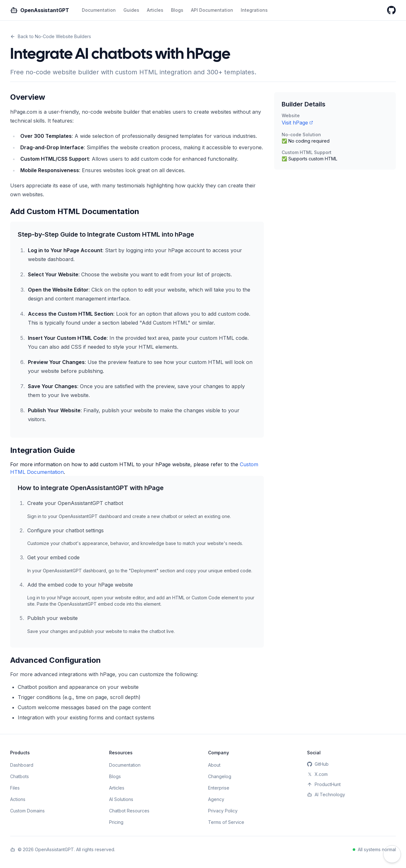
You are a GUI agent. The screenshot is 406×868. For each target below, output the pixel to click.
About (214, 765)
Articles (155, 10)
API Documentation (212, 10)
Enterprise (219, 788)
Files (15, 788)
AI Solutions (121, 799)
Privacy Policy (223, 811)
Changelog (220, 776)
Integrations (254, 10)
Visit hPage (297, 123)
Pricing (116, 822)
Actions (18, 799)
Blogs (177, 10)
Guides (131, 10)
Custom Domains (27, 811)
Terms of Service (226, 822)
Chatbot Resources (129, 811)
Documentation (99, 10)
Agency (216, 799)
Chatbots (20, 776)
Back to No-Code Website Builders (51, 36)
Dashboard (22, 765)
